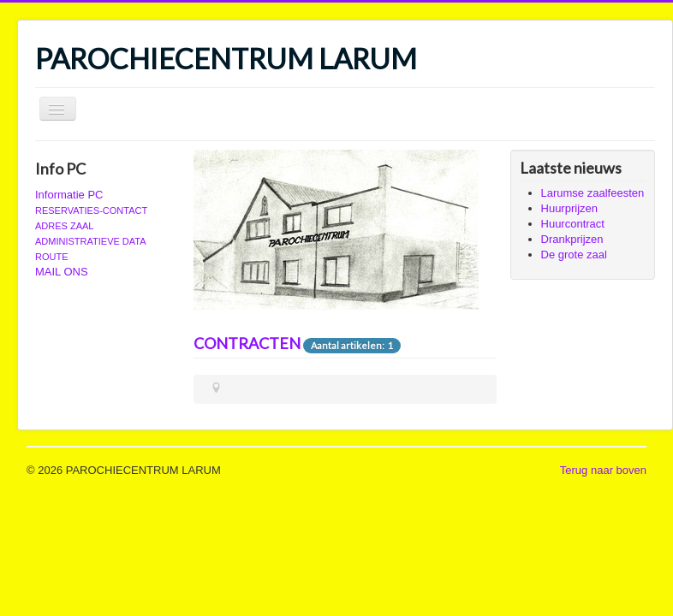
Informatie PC (69, 195)
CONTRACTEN (247, 343)
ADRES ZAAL (64, 226)
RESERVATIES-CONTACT (91, 210)
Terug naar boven (603, 470)
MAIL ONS (62, 272)
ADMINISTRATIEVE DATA (91, 241)
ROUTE (52, 257)
